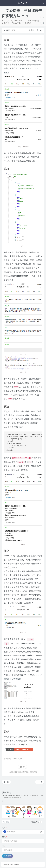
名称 (4, 828)
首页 (7, 30)
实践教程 (28, 23)
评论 (4, 801)
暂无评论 (7, 23)
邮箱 (4, 837)
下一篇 (40, 782)
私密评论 (35, 822)
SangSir (7, 21)
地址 (4, 846)
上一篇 (6, 782)
